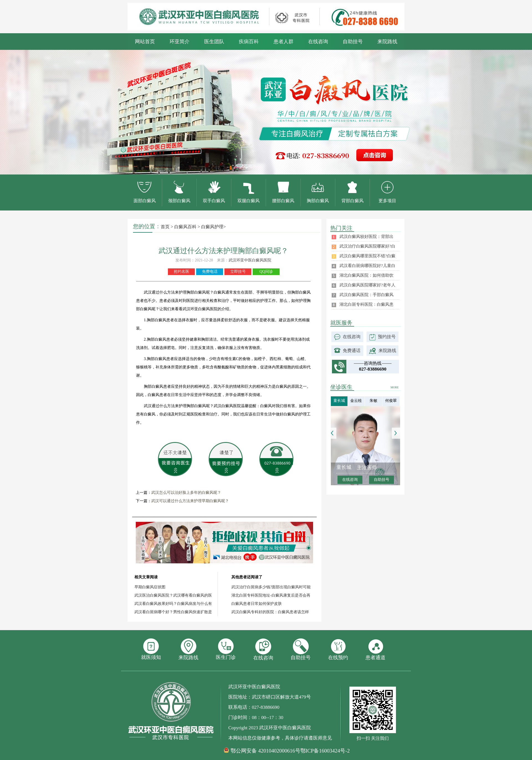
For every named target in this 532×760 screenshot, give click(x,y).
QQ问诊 (266, 272)
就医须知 (151, 649)
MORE (395, 387)
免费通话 (352, 351)
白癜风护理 (212, 227)
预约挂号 (387, 337)
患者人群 (283, 42)
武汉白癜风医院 (227, 406)
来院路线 (387, 42)
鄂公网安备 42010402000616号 (265, 751)
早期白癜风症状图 (150, 587)
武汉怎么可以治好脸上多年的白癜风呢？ (186, 493)
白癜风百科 (185, 227)
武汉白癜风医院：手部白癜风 (366, 295)
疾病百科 (249, 42)
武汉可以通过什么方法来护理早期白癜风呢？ (190, 501)
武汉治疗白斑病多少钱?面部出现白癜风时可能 (271, 587)
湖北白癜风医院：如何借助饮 (366, 275)
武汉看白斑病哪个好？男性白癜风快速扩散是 (173, 612)
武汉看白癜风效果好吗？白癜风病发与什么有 (173, 604)
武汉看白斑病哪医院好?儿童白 (367, 266)
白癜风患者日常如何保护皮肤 (257, 604)
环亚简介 (180, 42)
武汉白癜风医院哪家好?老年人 (367, 285)
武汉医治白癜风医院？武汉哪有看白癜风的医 (173, 595)
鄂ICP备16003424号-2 (325, 751)
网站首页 (145, 42)
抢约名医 (181, 272)
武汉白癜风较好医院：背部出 (366, 237)
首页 (165, 227)
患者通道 (375, 649)
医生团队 (214, 42)
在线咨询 (318, 42)
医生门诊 (226, 649)
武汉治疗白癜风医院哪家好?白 (367, 246)
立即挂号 (238, 272)
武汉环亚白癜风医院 (200, 309)
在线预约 (338, 649)
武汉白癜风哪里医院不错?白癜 (367, 256)
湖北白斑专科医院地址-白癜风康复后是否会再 (271, 595)
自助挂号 (353, 42)
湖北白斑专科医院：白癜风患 (366, 304)
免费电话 (210, 272)
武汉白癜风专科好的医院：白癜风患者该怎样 (270, 612)
